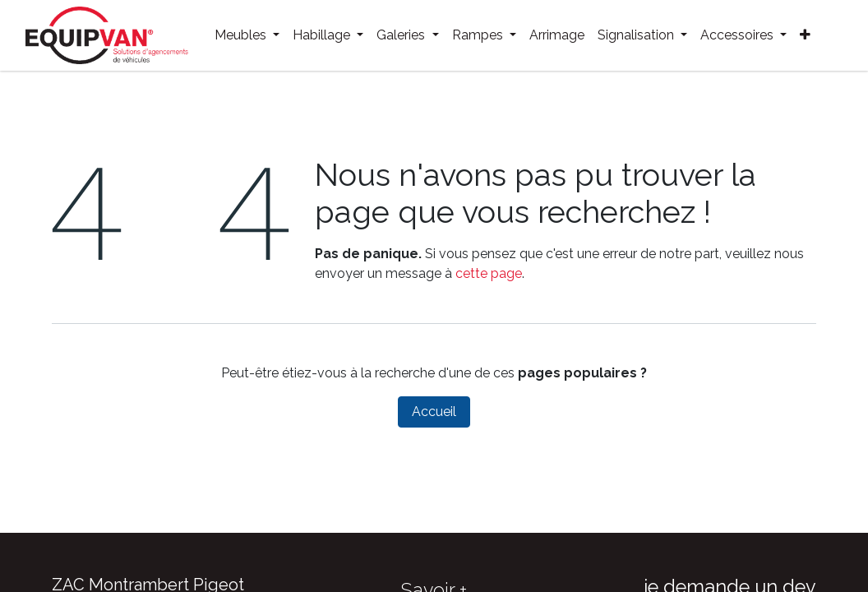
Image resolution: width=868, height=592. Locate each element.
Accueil (434, 412)
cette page (489, 273)
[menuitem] (247, 35)
